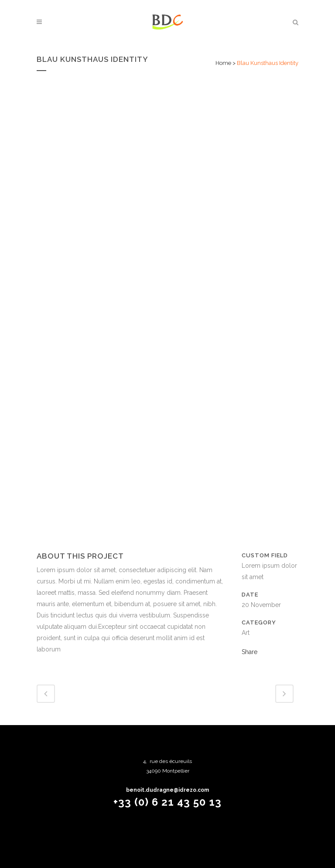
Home (223, 63)
